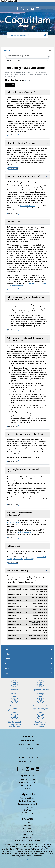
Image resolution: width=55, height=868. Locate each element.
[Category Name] (27, 60)
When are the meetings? (18, 571)
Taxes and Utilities (28, 785)
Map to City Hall (27, 749)
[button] (45, 35)
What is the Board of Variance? (21, 92)
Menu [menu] (6, 4)
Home (5, 50)
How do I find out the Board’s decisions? (25, 434)
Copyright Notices (28, 835)
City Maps (27, 810)
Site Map (27, 826)
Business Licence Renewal (27, 804)
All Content (10, 84)
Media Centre (27, 829)
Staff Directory (27, 813)
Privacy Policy (28, 838)
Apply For (8, 649)
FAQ (10, 50)
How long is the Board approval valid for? (24, 470)
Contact (7, 659)
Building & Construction (28, 801)
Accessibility (28, 832)
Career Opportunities (27, 779)
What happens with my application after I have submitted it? (26, 298)
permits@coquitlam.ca (25, 532)
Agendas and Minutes (28, 798)
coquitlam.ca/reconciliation (27, 860)
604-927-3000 (31, 762)
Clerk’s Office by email (28, 206)
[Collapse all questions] (30, 80)
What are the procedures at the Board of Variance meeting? (26, 339)
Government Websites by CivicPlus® (27, 841)
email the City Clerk (14, 522)
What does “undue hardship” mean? (24, 177)
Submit (7, 668)
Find (6, 664)
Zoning (27, 788)
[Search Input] (27, 56)
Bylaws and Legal (27, 807)
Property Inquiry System (27, 782)
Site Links (27, 819)
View (6, 673)
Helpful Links (28, 794)
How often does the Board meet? (22, 143)
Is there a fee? (14, 546)
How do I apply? (14, 222)
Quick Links (28, 776)
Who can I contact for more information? (20, 514)
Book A (7, 654)
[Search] (48, 56)
